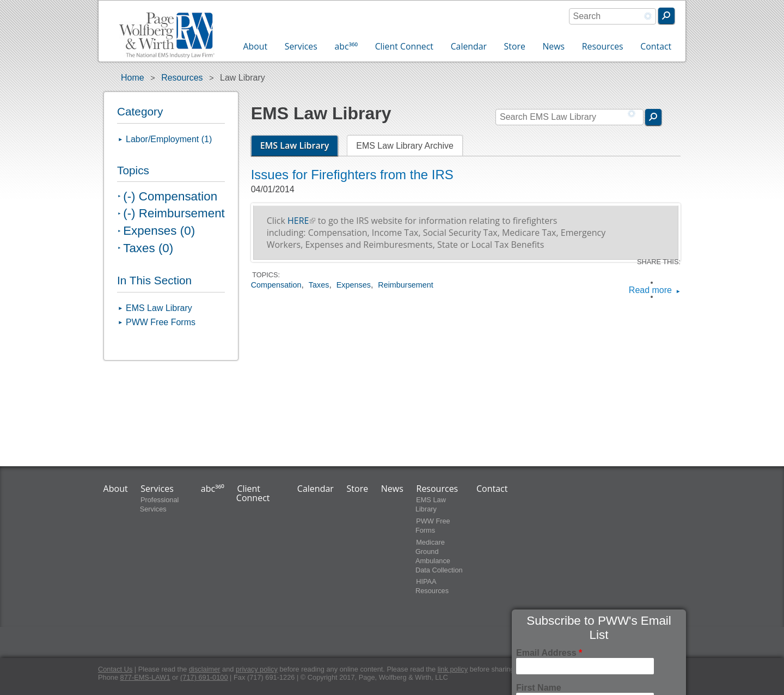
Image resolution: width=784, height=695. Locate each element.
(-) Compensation (170, 196)
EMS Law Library (299, 145)
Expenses (354, 285)
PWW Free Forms (161, 322)
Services (301, 46)
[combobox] (612, 16)
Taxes (319, 285)
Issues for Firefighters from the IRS (352, 175)
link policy (453, 669)
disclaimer (205, 669)
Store (515, 46)
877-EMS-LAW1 (145, 677)
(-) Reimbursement (174, 213)
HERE (301, 221)
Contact (656, 46)
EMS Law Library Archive (405, 146)
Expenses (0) (159, 231)
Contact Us (115, 669)
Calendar (469, 46)
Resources (603, 46)
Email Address (549, 653)
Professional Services (160, 504)
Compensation (276, 285)
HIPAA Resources (432, 587)
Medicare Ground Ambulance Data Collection (439, 556)
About (256, 46)
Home (133, 78)
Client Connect (404, 46)
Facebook (665, 282)
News (553, 46)
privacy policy (257, 669)
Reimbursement (406, 285)
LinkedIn (665, 297)
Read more (650, 290)
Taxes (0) (148, 248)
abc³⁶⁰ (346, 46)
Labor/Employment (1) (169, 139)
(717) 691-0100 (204, 677)
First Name (539, 688)
